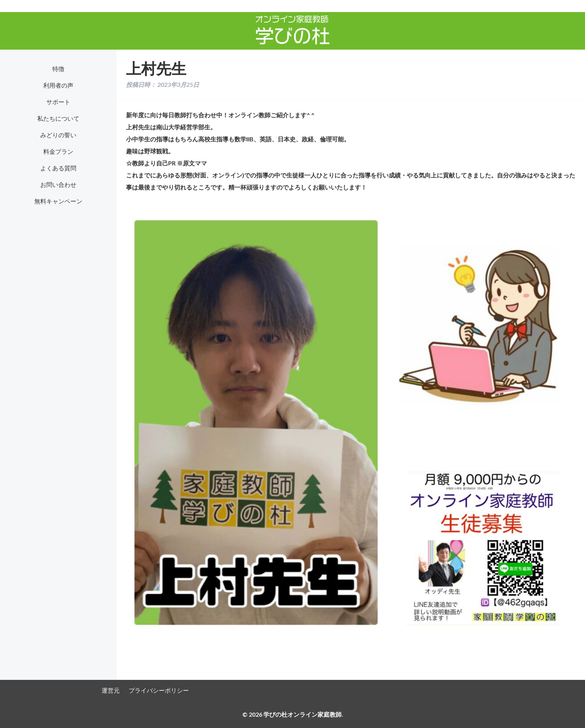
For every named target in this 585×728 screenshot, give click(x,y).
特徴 (58, 69)
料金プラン (58, 151)
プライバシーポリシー (159, 690)
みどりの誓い (58, 135)
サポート (58, 102)
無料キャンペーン (58, 201)
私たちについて (58, 118)
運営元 (111, 690)
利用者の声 (58, 85)
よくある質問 (58, 168)
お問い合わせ (58, 184)
